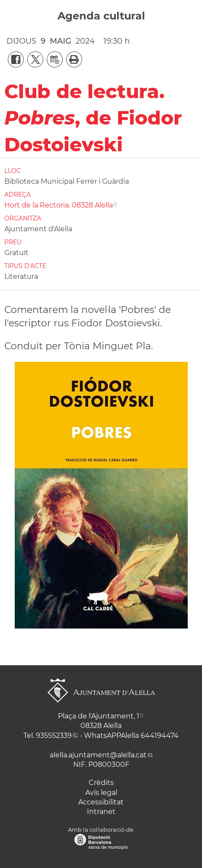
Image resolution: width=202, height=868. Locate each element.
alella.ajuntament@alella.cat (98, 755)
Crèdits (101, 783)
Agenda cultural (101, 16)
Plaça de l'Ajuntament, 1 (99, 716)
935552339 (54, 736)
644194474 (160, 736)
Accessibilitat (101, 802)
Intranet (101, 812)
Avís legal (101, 793)
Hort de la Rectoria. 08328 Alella (59, 205)
